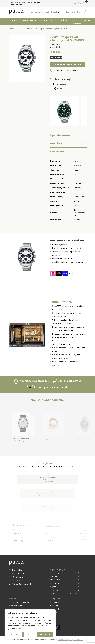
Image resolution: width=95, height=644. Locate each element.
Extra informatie (58, 152)
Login (75, 3)
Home (15, 20)
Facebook (55, 602)
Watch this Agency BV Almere (70, 640)
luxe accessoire (70, 466)
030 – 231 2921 (17, 580)
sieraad (57, 466)
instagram (55, 605)
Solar (76, 179)
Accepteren (45, 634)
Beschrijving (56, 143)
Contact (86, 20)
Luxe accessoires (76, 22)
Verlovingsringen (47, 20)
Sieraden (34, 20)
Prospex (77, 166)
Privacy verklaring (16, 605)
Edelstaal (78, 183)
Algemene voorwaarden (19, 602)
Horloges (24, 20)
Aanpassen (15, 634)
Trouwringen (63, 20)
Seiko (28, 29)
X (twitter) (55, 609)
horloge (49, 466)
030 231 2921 (38, 2)
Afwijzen (30, 634)
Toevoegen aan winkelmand (67, 64)
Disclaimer (13, 609)
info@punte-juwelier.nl (16, 4)
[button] (68, 71)
